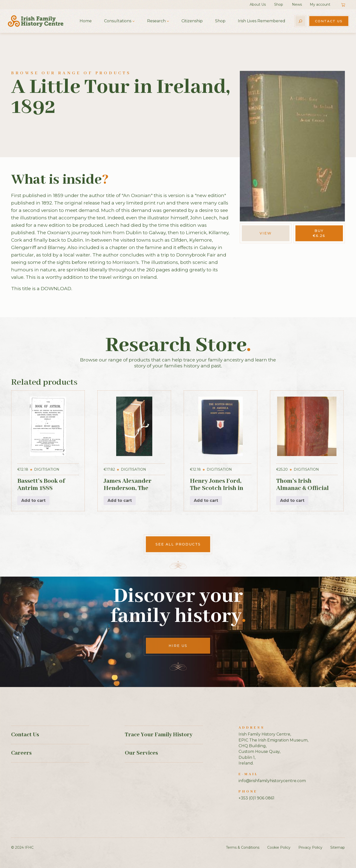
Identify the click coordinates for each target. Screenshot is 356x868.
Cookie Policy (279, 847)
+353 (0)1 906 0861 (256, 798)
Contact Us (329, 21)
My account (320, 4)
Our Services (141, 753)
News (297, 4)
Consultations (118, 21)
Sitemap (338, 847)
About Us (258, 4)
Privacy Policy (310, 847)
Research (156, 21)
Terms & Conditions (243, 847)
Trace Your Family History (159, 735)
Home (86, 21)
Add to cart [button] (33, 500)
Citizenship (192, 21)
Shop (279, 4)
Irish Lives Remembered (262, 21)
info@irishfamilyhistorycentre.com (272, 781)
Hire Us (178, 646)
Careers (21, 753)
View (266, 233)
